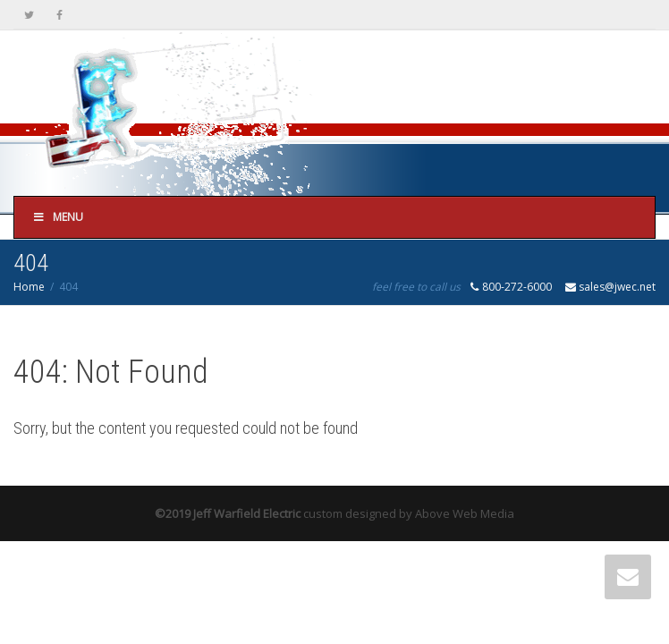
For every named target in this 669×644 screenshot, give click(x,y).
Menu (58, 217)
